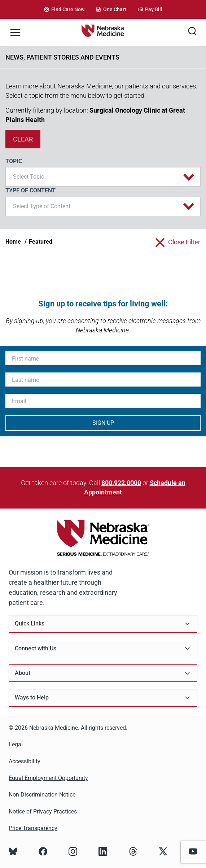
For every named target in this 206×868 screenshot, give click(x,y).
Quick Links (103, 624)
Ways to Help (103, 698)
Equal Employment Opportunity (48, 778)
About (103, 673)
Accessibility (25, 761)
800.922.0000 (121, 483)
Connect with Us (103, 648)
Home (13, 242)
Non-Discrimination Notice (42, 795)
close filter (184, 242)
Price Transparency (33, 828)
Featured (41, 242)
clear (23, 139)
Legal (16, 744)
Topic (14, 161)
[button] (103, 177)
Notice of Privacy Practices (43, 812)
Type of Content (30, 190)
